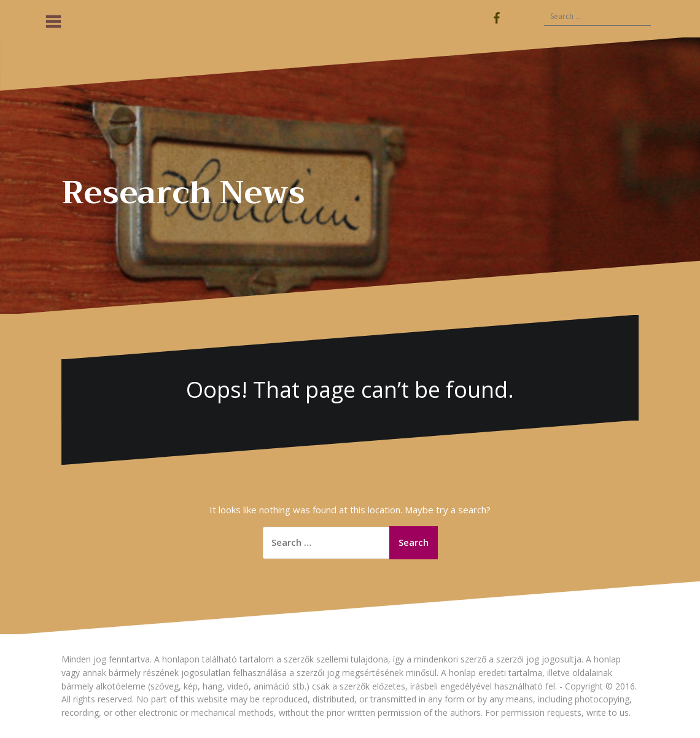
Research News (183, 193)
